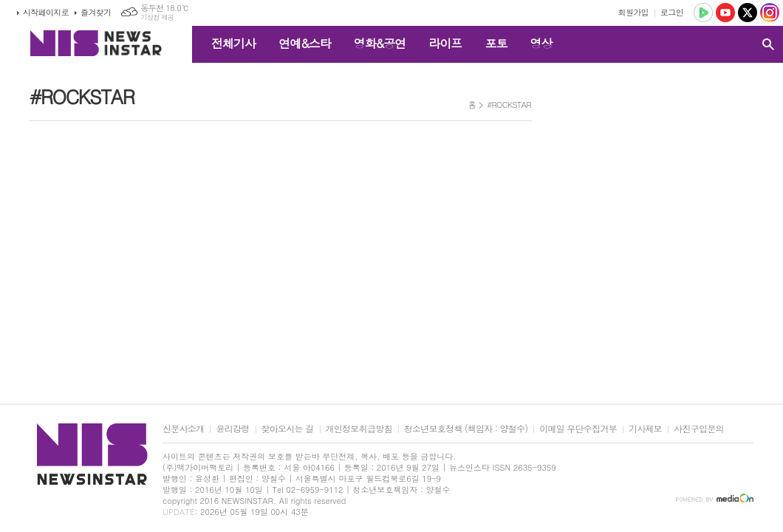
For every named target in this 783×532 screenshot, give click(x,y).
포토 (496, 43)
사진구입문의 (699, 429)
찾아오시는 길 (288, 429)
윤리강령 (232, 429)
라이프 (445, 43)
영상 (541, 43)
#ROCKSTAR (509, 105)
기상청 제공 (157, 17)
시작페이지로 (46, 12)
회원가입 (633, 12)
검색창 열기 (768, 44)
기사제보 (645, 429)
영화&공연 (380, 43)
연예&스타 (305, 43)
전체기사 (233, 43)
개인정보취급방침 (359, 429)
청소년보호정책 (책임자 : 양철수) (466, 429)
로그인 (672, 12)
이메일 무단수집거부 (578, 429)
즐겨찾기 (96, 12)
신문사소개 (183, 429)
